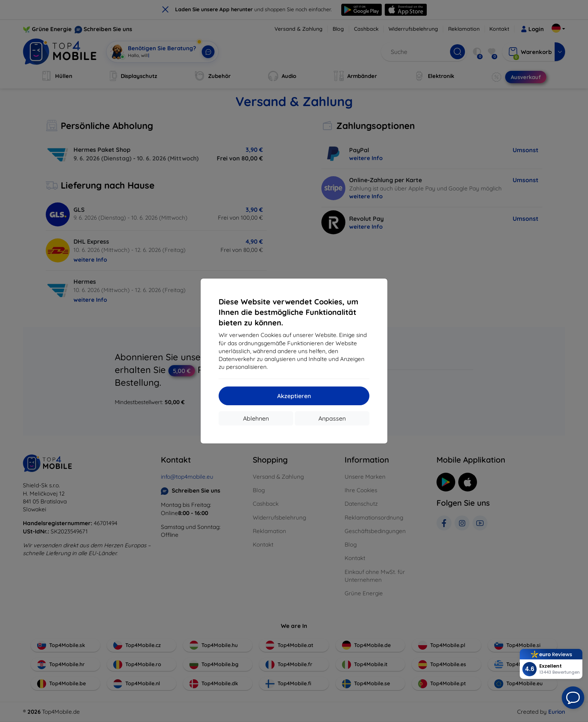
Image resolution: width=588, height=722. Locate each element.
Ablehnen (256, 418)
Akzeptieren (294, 396)
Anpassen (332, 418)
